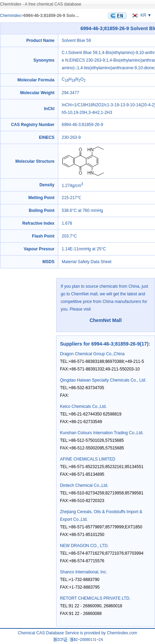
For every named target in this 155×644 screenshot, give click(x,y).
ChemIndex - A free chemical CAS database (41, 4)
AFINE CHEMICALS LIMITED (88, 459)
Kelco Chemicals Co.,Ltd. (83, 406)
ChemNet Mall (106, 320)
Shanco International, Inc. (84, 572)
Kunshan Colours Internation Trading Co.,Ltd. (102, 433)
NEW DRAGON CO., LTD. (84, 546)
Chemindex (11, 16)
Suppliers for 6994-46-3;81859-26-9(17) (104, 344)
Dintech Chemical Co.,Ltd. (84, 485)
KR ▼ (141, 15)
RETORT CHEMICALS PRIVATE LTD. (95, 598)
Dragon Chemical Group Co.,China (92, 354)
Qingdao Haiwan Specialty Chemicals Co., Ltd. (103, 380)
